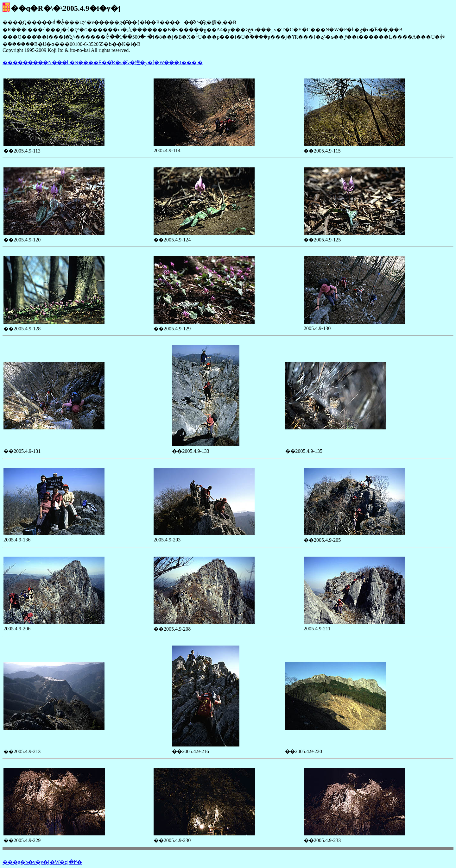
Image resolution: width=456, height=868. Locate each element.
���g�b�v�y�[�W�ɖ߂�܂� (42, 862)
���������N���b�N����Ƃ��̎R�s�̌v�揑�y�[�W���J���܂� (103, 62)
